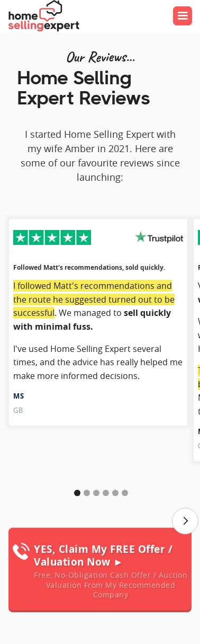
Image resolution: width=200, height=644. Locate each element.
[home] (43, 16)
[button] (183, 16)
